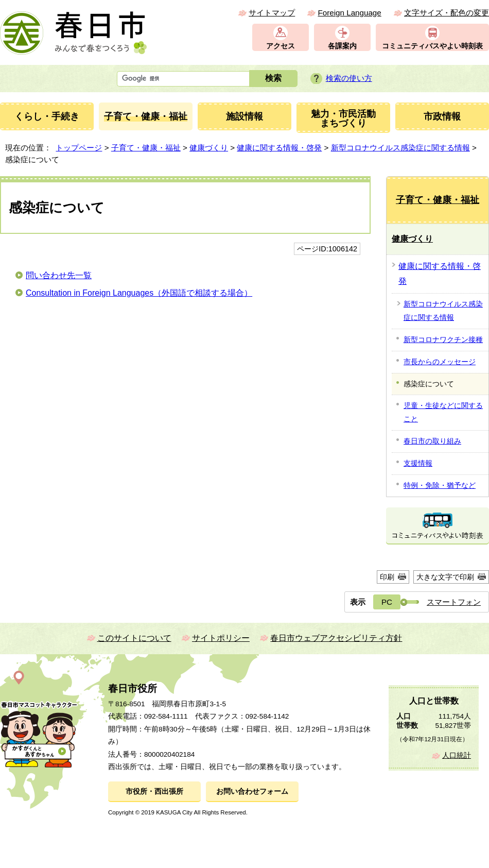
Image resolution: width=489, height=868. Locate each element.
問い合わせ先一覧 (59, 275)
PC (387, 602)
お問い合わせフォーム (252, 792)
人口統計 (457, 755)
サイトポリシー (221, 638)
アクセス (281, 46)
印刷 (387, 577)
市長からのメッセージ (440, 362)
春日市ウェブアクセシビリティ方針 (336, 638)
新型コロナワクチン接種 (443, 339)
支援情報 (418, 463)
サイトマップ (272, 13)
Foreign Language (349, 13)
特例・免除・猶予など (440, 485)
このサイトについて (134, 638)
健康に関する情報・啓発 (279, 148)
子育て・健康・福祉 (146, 148)
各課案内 (342, 46)
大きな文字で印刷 (445, 577)
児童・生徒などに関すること (443, 412)
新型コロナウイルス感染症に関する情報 (400, 148)
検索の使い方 (349, 78)
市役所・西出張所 (154, 792)
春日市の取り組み (432, 441)
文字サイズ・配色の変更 (447, 13)
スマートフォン (454, 602)
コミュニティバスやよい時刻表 (432, 46)
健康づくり (209, 148)
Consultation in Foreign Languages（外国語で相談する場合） (139, 293)
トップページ (79, 148)
